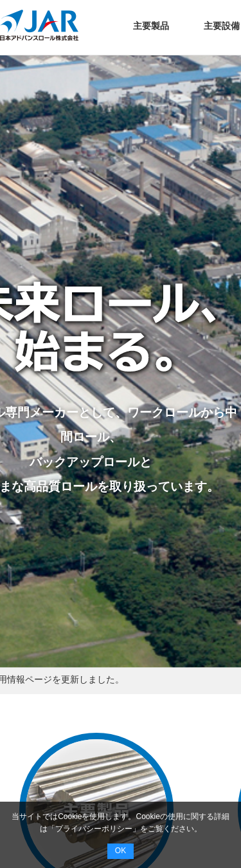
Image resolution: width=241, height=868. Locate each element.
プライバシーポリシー (94, 829)
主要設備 (222, 26)
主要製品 (151, 26)
